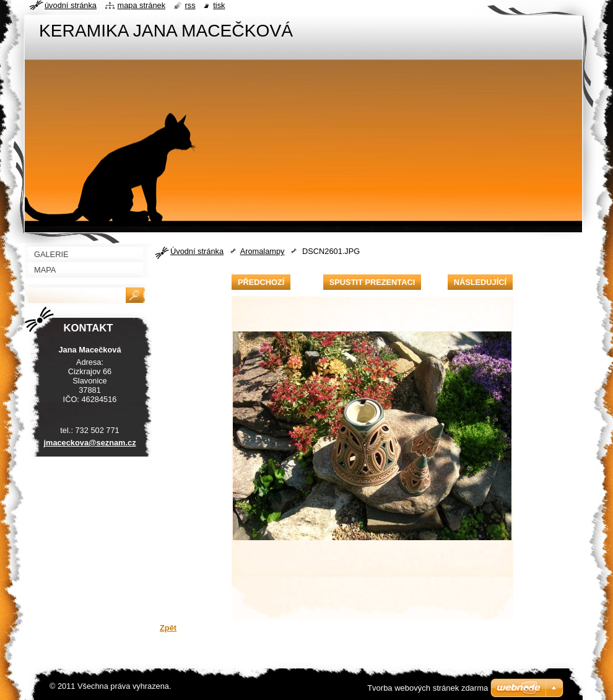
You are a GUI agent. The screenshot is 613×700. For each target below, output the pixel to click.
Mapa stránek (142, 5)
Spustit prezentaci (372, 282)
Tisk (219, 5)
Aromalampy (263, 251)
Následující (480, 282)
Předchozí (261, 282)
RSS (190, 5)
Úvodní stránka (197, 251)
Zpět (168, 628)
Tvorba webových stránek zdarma (428, 688)
